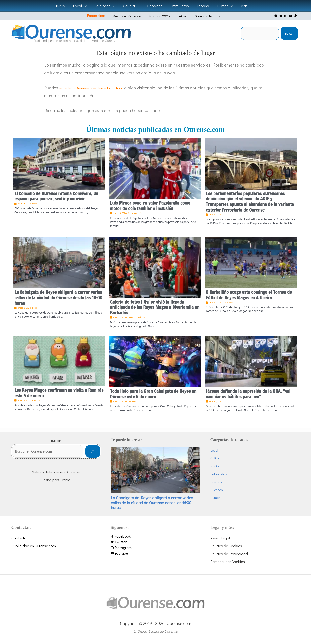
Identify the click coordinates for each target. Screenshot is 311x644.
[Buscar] (93, 453)
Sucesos (217, 490)
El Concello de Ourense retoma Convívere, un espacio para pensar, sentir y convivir (56, 196)
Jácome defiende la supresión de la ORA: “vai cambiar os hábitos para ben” (248, 394)
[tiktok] (296, 16)
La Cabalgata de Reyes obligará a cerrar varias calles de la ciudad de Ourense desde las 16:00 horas (58, 298)
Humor (215, 498)
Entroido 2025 (160, 16)
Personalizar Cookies (228, 562)
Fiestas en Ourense (130, 16)
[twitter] (281, 16)
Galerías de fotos (202, 16)
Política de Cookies (226, 546)
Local (116, 489)
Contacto (19, 538)
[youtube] (291, 16)
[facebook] (276, 16)
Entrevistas (219, 474)
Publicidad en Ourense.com (34, 546)
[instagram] (286, 16)
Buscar (289, 34)
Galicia (215, 458)
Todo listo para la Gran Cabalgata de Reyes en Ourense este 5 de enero (153, 394)
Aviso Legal (220, 538)
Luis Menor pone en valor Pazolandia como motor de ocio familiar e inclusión (150, 206)
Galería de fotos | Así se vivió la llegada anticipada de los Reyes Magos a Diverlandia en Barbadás (155, 307)
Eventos (216, 482)
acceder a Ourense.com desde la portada (98, 88)
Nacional (217, 466)
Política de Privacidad (229, 554)
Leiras (180, 16)
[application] (85, 6)
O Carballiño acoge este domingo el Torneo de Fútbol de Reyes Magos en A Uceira (249, 295)
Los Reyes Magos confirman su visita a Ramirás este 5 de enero (59, 393)
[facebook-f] (156, 536)
